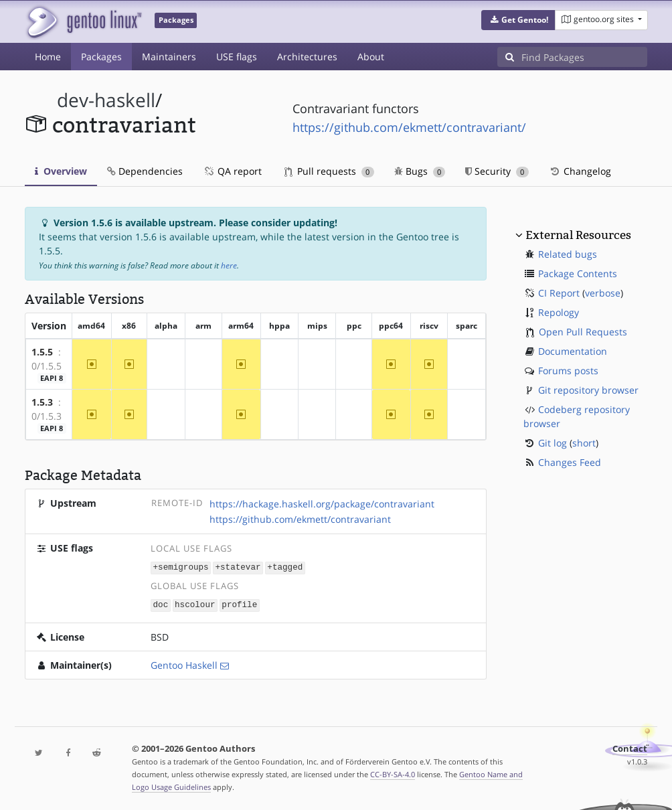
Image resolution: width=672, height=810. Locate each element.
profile (239, 604)
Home (48, 57)
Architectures (307, 57)
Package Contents (578, 273)
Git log (553, 443)
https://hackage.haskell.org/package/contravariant (322, 504)
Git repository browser (588, 390)
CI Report (559, 293)
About (371, 57)
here (229, 265)
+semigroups (181, 567)
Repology (559, 312)
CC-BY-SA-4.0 (393, 773)
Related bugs (568, 254)
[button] (518, 20)
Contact (630, 747)
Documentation (573, 351)
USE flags (237, 57)
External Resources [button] (578, 235)
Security (497, 171)
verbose (603, 293)
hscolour (195, 604)
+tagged (285, 567)
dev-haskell (106, 100)
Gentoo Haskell (184, 664)
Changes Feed (570, 462)
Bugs (420, 171)
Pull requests (329, 171)
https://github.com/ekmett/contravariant (300, 519)
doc (161, 604)
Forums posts (568, 371)
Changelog (580, 171)
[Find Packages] (584, 57)
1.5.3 (42, 402)
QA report (232, 171)
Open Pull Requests (583, 332)
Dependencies (145, 171)
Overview (61, 171)
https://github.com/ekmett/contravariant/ (409, 127)
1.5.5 (42, 352)
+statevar (238, 567)
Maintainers (169, 57)
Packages (101, 57)
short (584, 443)
